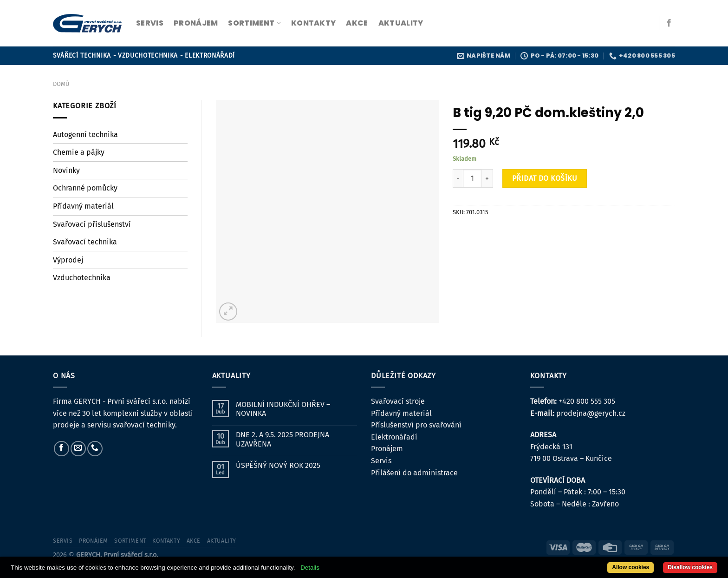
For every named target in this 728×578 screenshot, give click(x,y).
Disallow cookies (690, 567)
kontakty (314, 23)
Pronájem (387, 449)
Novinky (66, 170)
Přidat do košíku (545, 178)
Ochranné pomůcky (85, 188)
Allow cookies (630, 567)
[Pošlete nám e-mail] (78, 449)
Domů (61, 84)
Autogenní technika (85, 135)
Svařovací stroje (398, 401)
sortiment (254, 23)
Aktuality (401, 23)
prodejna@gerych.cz (591, 413)
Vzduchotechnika (82, 278)
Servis (381, 461)
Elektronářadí (394, 437)
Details (310, 568)
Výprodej (68, 260)
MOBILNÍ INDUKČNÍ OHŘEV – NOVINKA (283, 409)
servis (150, 23)
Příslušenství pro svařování (416, 425)
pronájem (196, 23)
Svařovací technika (85, 242)
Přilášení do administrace (414, 473)
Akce (357, 23)
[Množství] (472, 178)
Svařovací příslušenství (92, 224)
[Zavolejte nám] (95, 449)
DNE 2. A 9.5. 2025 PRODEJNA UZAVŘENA (283, 439)
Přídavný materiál (83, 206)
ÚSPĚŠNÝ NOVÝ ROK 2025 (278, 465)
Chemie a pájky (79, 152)
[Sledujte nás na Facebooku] (669, 23)
